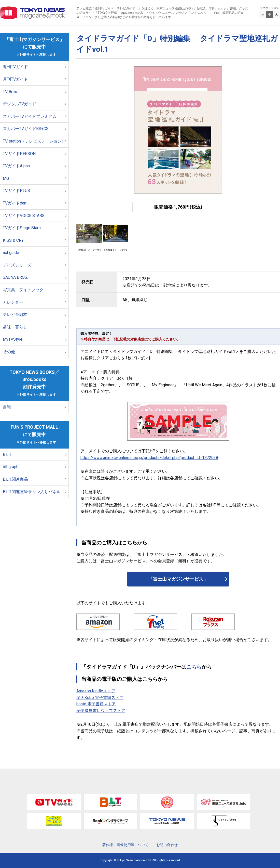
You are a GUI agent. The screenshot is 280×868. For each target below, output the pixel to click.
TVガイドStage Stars (22, 228)
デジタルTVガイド (19, 104)
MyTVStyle (13, 339)
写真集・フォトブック (23, 290)
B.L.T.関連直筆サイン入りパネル (32, 492)
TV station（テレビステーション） (34, 141)
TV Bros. (10, 92)
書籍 (7, 407)
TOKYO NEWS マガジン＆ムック (33, 13)
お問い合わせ (167, 845)
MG (6, 178)
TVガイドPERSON (19, 154)
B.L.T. (7, 455)
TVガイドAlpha (16, 166)
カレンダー (13, 302)
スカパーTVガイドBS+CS (26, 129)
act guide (11, 253)
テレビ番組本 (15, 315)
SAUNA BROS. (16, 277)
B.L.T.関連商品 (15, 479)
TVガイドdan (15, 203)
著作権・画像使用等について (125, 845)
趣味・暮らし (15, 327)
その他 (9, 352)
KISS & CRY (13, 240)
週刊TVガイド (15, 67)
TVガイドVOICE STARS (24, 216)
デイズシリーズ (17, 265)
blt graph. (11, 467)
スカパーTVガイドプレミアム (30, 116)
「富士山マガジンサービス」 (178, 579)
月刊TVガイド (15, 79)
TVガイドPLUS (16, 191)
